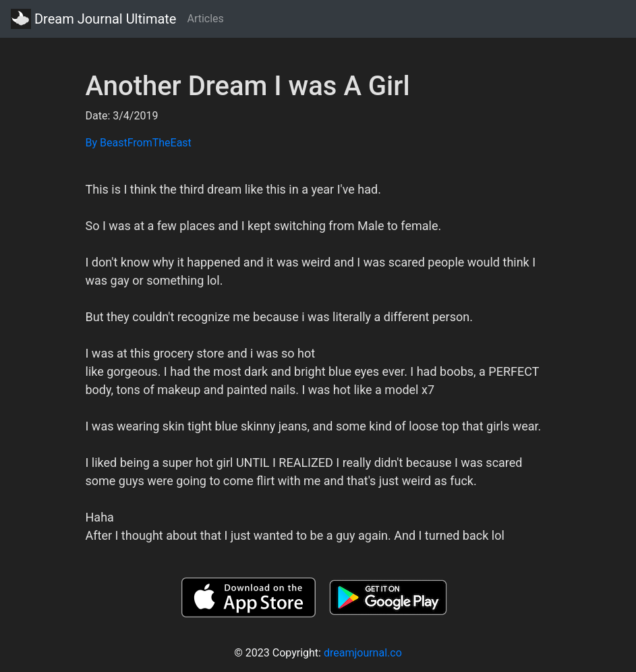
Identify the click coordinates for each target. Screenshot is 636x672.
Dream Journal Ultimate (93, 19)
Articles (205, 19)
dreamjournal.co (363, 653)
